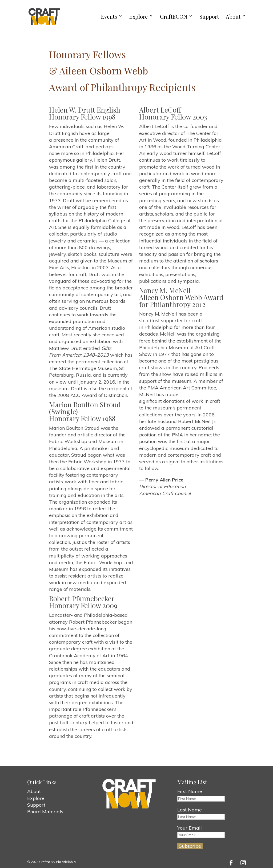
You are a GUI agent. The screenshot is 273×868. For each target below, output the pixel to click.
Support (209, 17)
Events (109, 17)
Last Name (190, 810)
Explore (138, 17)
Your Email (190, 828)
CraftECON (174, 17)
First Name (190, 791)
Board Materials (45, 812)
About (233, 17)
